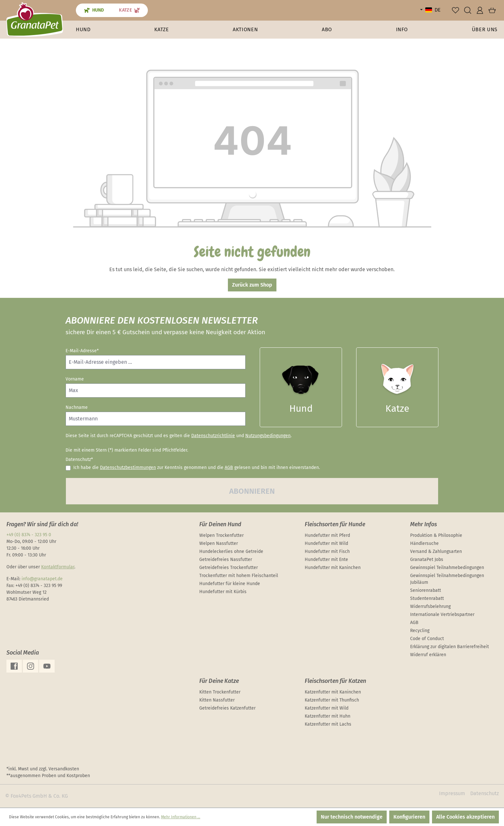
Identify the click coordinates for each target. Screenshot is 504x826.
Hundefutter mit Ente (326, 560)
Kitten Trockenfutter (220, 692)
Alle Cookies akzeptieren (465, 817)
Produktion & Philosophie (436, 535)
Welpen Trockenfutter (221, 535)
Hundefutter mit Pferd (327, 535)
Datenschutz (485, 793)
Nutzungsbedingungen (268, 436)
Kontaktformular (58, 567)
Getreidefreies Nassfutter (226, 560)
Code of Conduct (427, 639)
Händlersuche (424, 543)
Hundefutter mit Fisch (327, 551)
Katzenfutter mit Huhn (328, 716)
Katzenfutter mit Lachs (328, 724)
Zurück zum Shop (252, 285)
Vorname (75, 379)
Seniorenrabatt (426, 590)
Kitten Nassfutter (217, 700)
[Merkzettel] (455, 10)
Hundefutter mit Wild (326, 543)
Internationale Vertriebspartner (442, 615)
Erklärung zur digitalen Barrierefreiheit (450, 647)
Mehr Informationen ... (181, 817)
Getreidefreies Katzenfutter (227, 708)
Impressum (452, 793)
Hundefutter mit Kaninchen (333, 568)
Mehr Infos (423, 524)
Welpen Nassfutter (219, 543)
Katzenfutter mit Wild (327, 708)
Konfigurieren (409, 817)
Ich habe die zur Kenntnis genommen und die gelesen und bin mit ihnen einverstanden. (197, 468)
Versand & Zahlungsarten (436, 551)
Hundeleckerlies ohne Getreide (231, 551)
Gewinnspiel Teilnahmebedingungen (447, 568)
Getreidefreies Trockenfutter (229, 568)
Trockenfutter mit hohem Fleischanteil (239, 576)
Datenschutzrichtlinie (213, 436)
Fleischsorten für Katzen (335, 681)
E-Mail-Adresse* (82, 351)
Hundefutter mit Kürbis (223, 592)
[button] (402, 30)
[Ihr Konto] (480, 10)
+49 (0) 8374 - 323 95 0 (29, 535)
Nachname (77, 407)
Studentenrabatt (427, 598)
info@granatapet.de (42, 579)
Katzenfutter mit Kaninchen (333, 692)
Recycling (420, 631)
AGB (229, 468)
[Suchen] (468, 10)
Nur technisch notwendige (352, 817)
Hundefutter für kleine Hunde (230, 584)
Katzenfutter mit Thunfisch (332, 700)
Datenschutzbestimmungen (128, 468)
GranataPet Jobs (427, 560)
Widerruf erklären (428, 655)
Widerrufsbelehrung (430, 606)
